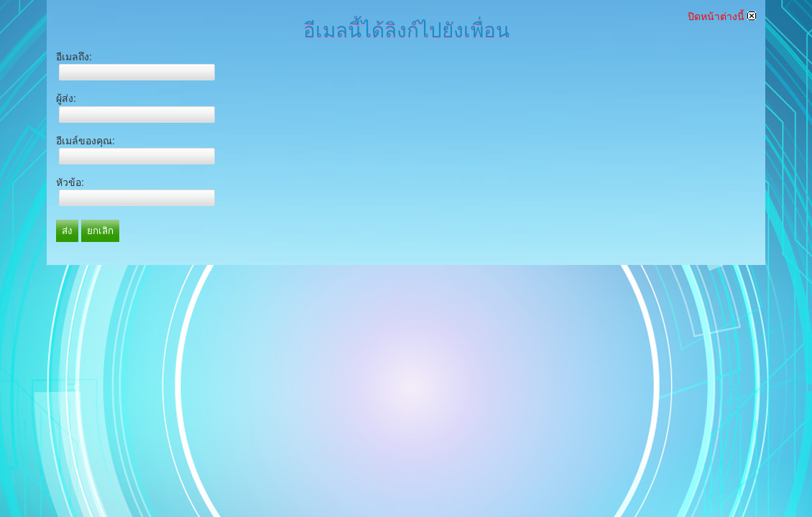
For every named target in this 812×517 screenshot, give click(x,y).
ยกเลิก (100, 231)
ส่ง (67, 231)
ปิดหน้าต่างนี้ (722, 17)
